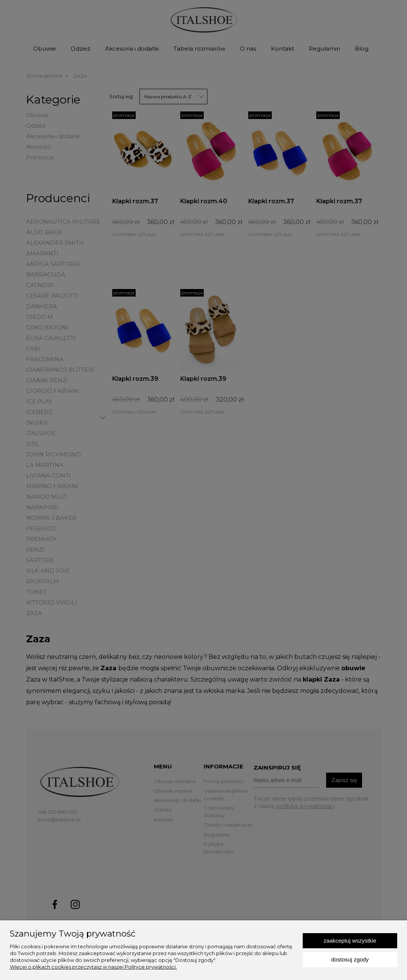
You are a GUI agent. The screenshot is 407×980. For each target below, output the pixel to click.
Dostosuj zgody (350, 959)
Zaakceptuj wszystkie (350, 941)
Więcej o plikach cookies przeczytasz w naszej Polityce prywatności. (93, 967)
